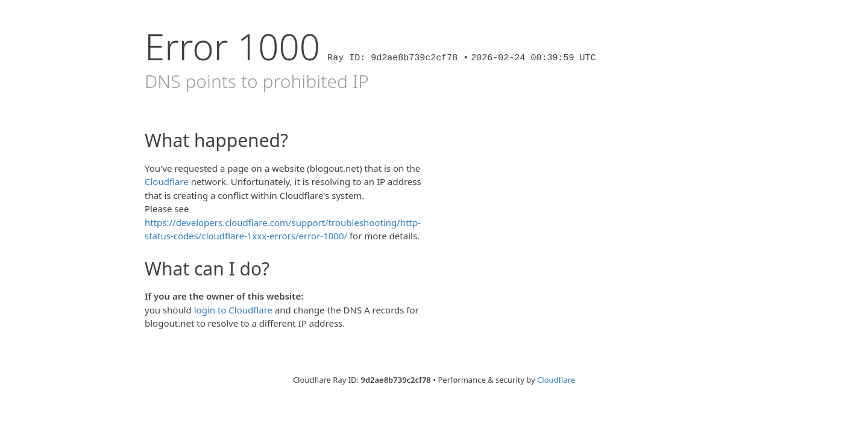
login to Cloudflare (233, 310)
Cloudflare (167, 181)
